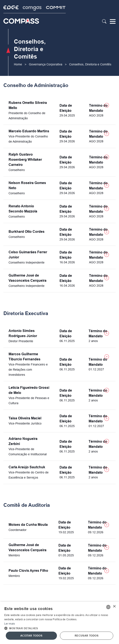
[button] (59, 628)
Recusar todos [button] (87, 636)
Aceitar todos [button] (31, 636)
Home (18, 64)
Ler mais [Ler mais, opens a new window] (10, 624)
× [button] (114, 607)
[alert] (59, 623)
